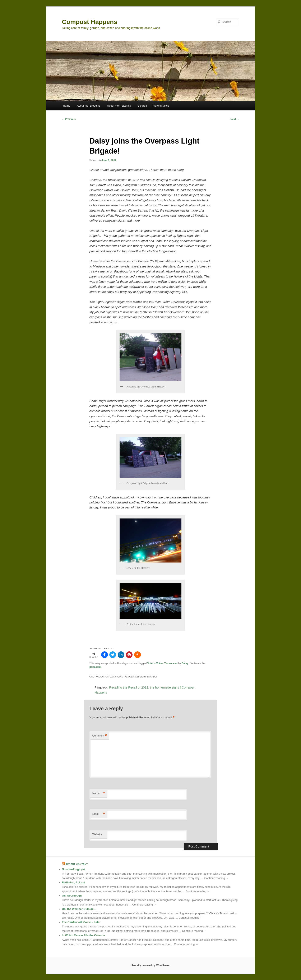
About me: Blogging (89, 106)
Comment (100, 736)
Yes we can (171, 663)
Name (99, 793)
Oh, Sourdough (72, 896)
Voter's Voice (155, 663)
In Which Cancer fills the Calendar (84, 935)
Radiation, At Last (73, 882)
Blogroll (142, 106)
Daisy (185, 663)
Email (99, 814)
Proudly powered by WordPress (150, 965)
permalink (95, 667)
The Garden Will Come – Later (81, 922)
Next (235, 119)
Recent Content (77, 864)
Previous (69, 119)
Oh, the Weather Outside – (79, 909)
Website (97, 834)
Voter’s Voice (161, 106)
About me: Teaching (119, 106)
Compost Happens (90, 22)
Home (67, 106)
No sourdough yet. (74, 869)
